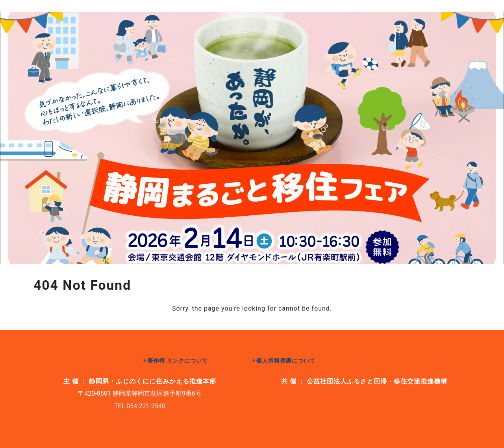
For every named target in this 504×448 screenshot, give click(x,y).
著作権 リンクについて (178, 361)
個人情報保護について (286, 361)
